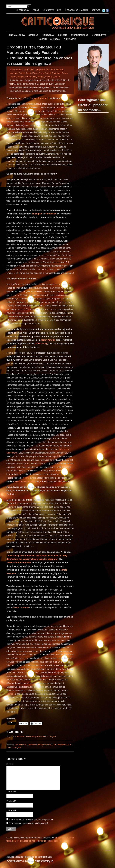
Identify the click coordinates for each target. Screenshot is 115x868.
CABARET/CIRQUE (80, 35)
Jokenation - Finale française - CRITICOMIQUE (35, 736)
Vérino (41, 77)
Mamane (13, 73)
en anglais (37, 214)
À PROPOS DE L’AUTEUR (76, 10)
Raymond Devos (60, 73)
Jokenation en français (23, 481)
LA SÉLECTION (22, 10)
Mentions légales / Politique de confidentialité (29, 857)
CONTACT (96, 10)
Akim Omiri (29, 70)
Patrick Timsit (25, 73)
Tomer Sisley (31, 77)
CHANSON (55, 39)
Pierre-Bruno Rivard (42, 73)
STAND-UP (33, 35)
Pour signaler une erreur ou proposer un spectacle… (93, 105)
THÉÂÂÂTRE (70, 39)
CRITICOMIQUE (44, 861)
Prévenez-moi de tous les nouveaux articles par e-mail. (29, 823)
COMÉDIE (63, 35)
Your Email (11, 801)
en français (51, 214)
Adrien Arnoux (16, 70)
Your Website (11, 810)
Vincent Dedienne (21, 608)
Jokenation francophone (19, 563)
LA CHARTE (48, 10)
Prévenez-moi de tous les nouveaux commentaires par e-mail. (31, 820)
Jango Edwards (42, 70)
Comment (10, 764)
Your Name (11, 792)
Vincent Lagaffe (52, 77)
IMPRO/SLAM (48, 35)
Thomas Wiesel (17, 77)
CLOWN (43, 39)
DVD (59, 10)
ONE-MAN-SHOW (17, 35)
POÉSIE (36, 10)
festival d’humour (39, 98)
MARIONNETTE (99, 35)
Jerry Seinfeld (57, 70)
